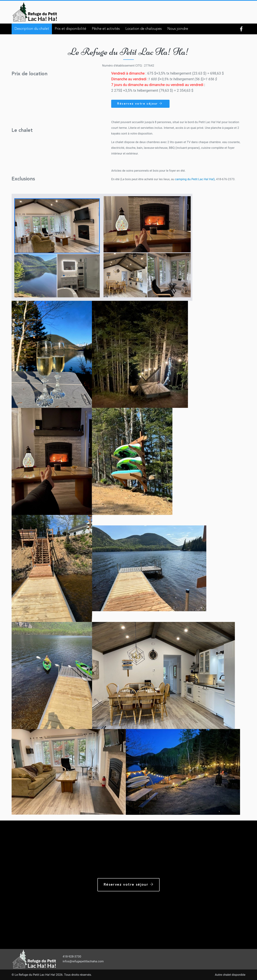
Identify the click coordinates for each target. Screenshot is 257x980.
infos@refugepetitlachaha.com (83, 961)
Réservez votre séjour (140, 104)
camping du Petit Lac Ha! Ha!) (195, 179)
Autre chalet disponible (230, 975)
